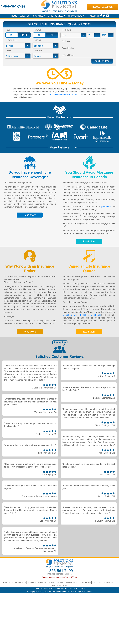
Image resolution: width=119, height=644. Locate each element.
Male (12, 35)
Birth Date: (67, 30)
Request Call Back (103, 7)
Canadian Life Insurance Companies (82, 315)
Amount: (38, 40)
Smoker (38, 30)
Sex (8, 30)
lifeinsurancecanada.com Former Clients (59, 577)
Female (24, 35)
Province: (38, 51)
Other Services (56, 16)
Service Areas (75, 16)
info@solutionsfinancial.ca (59, 574)
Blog (65, 585)
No (39, 35)
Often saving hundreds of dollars (63, 95)
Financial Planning (47, 582)
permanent (106, 207)
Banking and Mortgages (67, 582)
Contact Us (111, 582)
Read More (30, 215)
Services (22, 582)
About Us (25, 16)
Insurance (38, 16)
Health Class (12, 40)
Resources (56, 585)
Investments (85, 582)
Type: (9, 51)
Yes (52, 35)
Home (14, 16)
